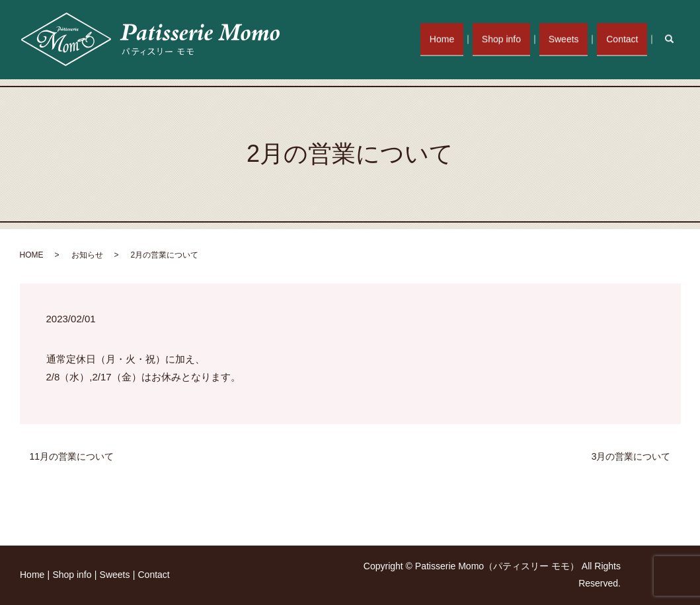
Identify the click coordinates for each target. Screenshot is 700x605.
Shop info (515, 39)
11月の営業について (72, 456)
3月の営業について (631, 456)
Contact (625, 39)
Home (460, 39)
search (676, 39)
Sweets (572, 39)
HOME (32, 255)
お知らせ (87, 255)
